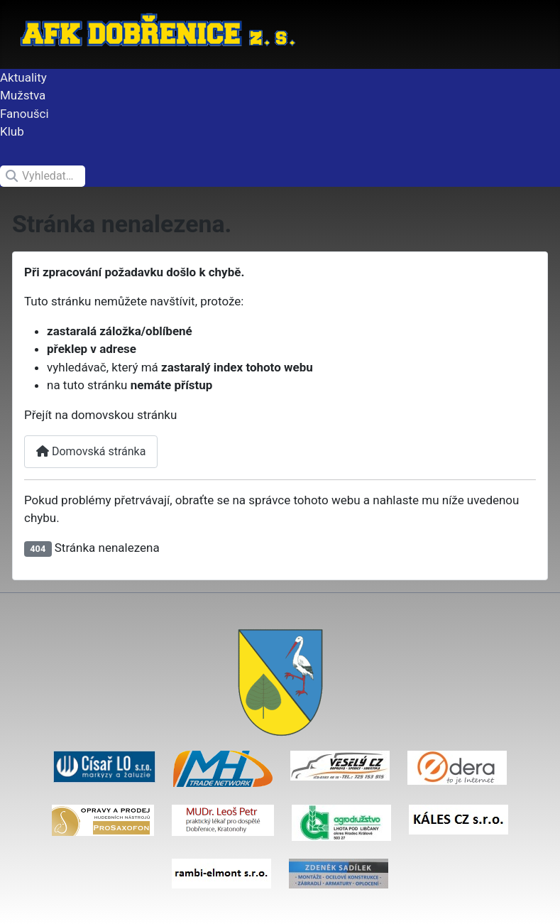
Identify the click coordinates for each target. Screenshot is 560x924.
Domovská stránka (91, 451)
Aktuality (23, 77)
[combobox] (43, 176)
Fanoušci (24, 114)
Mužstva (23, 95)
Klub (12, 131)
